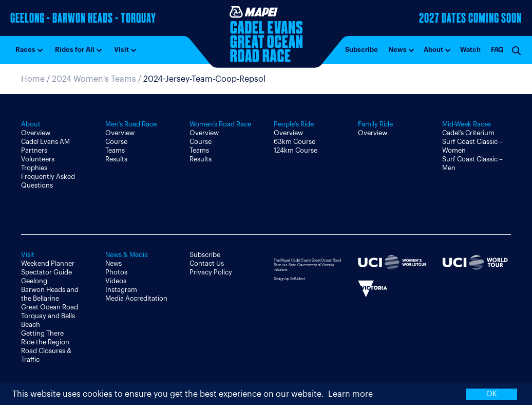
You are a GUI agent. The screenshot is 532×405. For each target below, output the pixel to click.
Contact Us (207, 263)
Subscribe (362, 50)
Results (116, 159)
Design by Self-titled (289, 279)
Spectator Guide (46, 272)
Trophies (34, 168)
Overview (36, 133)
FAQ (497, 50)
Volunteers (38, 159)
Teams (115, 150)
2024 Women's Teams (94, 79)
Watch (470, 50)
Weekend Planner (48, 263)
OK (492, 394)
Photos (116, 272)
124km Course (296, 150)
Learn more (350, 394)
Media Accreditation (136, 298)
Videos (116, 281)
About (433, 50)
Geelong (34, 281)
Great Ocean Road (50, 307)
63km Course (294, 142)
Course (116, 142)
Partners (34, 150)
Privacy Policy (211, 272)
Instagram (121, 290)
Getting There (42, 333)
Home (33, 79)
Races (25, 50)
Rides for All (75, 50)
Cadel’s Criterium (468, 133)
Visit (121, 50)
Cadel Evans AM (45, 142)
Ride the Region (45, 342)
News (397, 50)
